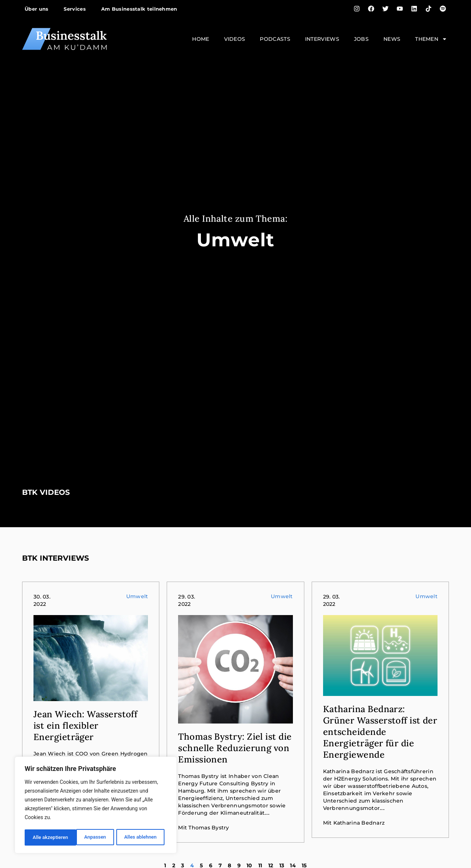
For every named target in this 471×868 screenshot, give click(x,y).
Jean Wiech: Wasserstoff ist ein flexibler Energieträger (85, 726)
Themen (431, 39)
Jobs (361, 39)
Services (75, 9)
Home (201, 39)
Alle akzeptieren (141, 837)
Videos (235, 39)
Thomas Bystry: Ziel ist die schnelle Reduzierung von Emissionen (235, 748)
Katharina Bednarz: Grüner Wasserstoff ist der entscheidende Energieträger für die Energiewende (380, 732)
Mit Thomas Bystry (203, 828)
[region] (96, 806)
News (392, 39)
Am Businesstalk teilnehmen (139, 9)
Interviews (322, 39)
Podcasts (275, 39)
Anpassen (43, 837)
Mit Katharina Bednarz (354, 823)
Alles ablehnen (89, 837)
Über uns (36, 9)
